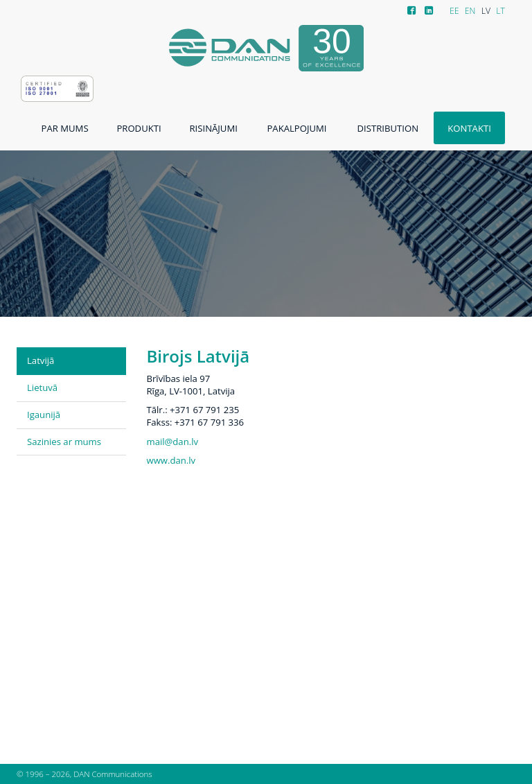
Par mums (65, 128)
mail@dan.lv (173, 442)
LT (500, 11)
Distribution (388, 128)
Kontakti (469, 128)
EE (454, 11)
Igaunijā (44, 415)
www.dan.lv (171, 460)
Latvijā (41, 360)
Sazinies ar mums (64, 442)
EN (470, 11)
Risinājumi (214, 128)
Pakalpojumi (296, 128)
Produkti (139, 128)
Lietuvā (42, 387)
